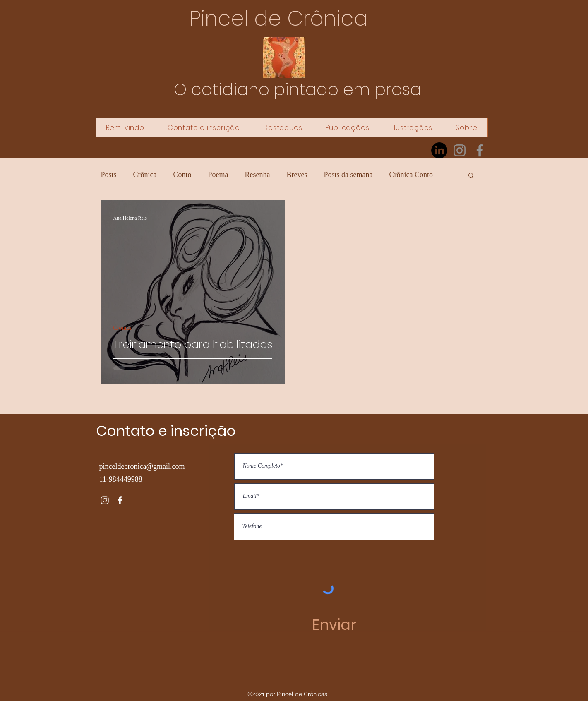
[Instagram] (460, 150)
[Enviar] (334, 625)
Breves (297, 175)
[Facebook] (480, 150)
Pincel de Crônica (279, 19)
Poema (218, 175)
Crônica (145, 175)
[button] (471, 176)
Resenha (258, 175)
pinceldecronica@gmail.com (142, 466)
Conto (182, 175)
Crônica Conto (411, 175)
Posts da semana (348, 175)
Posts (109, 175)
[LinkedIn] (439, 150)
